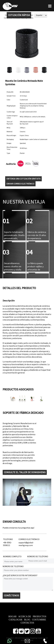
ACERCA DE (25, 617)
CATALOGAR (16, 620)
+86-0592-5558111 (7, 544)
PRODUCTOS (40, 617)
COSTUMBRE (39, 620)
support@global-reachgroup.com (26, 544)
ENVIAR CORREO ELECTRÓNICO (20, 184)
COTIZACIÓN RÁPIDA (19, 15)
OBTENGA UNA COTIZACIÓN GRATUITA (23, 179)
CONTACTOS (27, 623)
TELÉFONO (8, 539)
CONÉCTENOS (11, 596)
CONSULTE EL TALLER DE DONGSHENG (25, 472)
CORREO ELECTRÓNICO (29, 539)
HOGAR (13, 617)
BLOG (27, 620)
